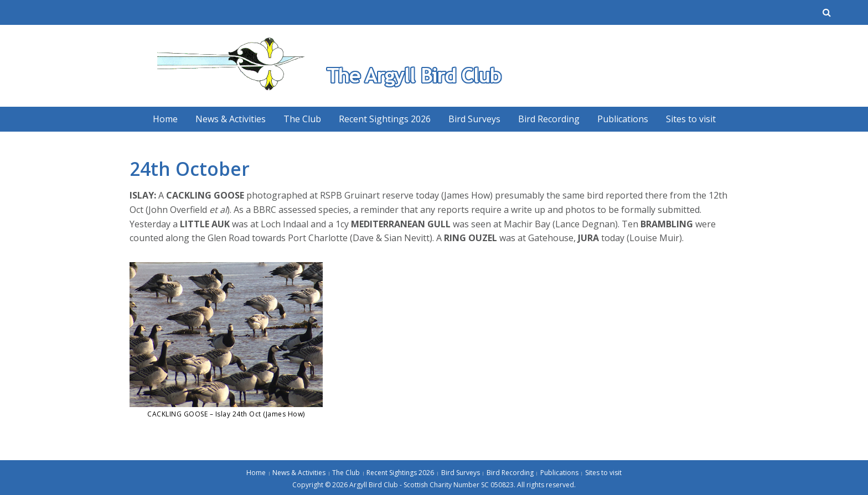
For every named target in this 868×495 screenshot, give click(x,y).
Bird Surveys (474, 119)
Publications (623, 119)
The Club (302, 119)
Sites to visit (691, 119)
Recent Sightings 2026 (385, 119)
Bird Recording (549, 119)
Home (165, 119)
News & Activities (231, 119)
